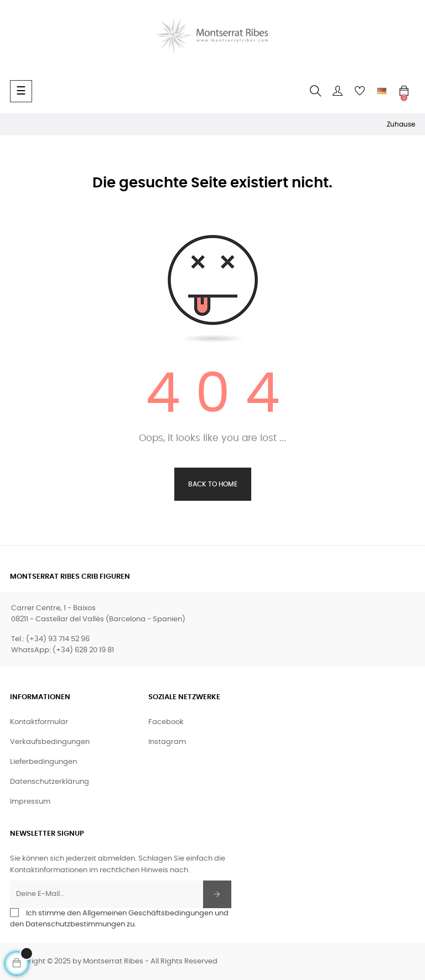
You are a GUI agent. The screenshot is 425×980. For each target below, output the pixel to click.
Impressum (30, 802)
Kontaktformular (39, 722)
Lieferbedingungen (43, 762)
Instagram (167, 742)
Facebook (166, 722)
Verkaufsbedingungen (50, 742)
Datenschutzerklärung (50, 782)
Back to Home (213, 484)
